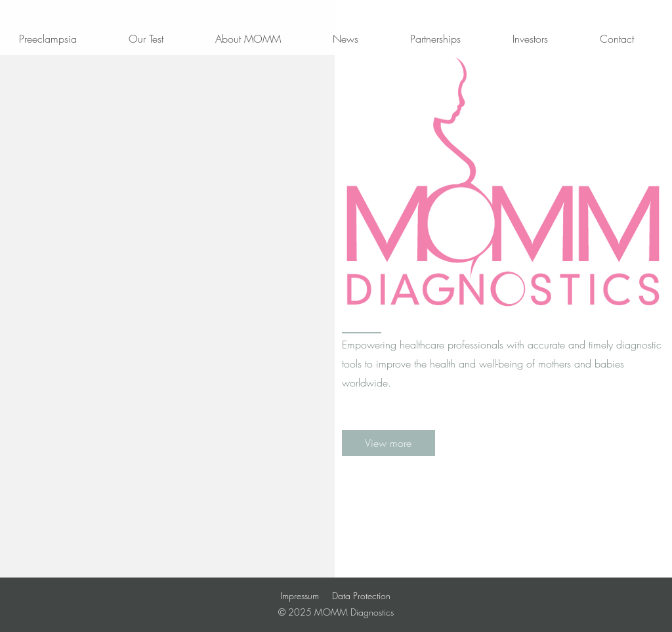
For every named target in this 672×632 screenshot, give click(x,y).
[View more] (388, 443)
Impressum (300, 596)
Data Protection (361, 596)
